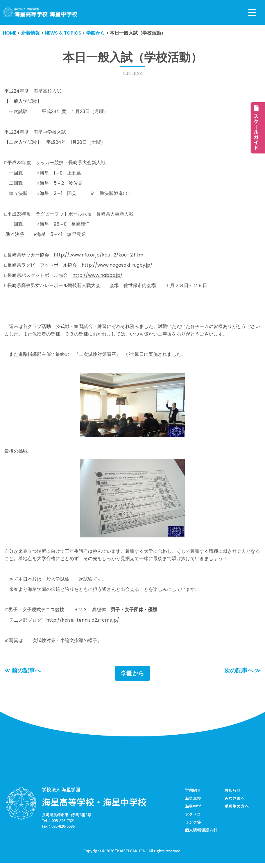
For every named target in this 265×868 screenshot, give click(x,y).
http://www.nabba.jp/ (97, 277)
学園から (132, 677)
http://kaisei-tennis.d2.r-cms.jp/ (83, 624)
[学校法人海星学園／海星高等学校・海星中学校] (40, 12)
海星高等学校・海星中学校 (94, 806)
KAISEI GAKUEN (131, 855)
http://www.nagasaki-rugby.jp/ (117, 267)
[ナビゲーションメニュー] (252, 12)
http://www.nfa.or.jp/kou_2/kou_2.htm (99, 257)
